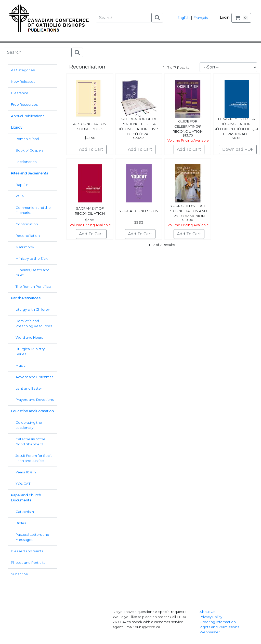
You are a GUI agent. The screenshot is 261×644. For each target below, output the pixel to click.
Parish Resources (26, 298)
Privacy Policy (211, 617)
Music (21, 365)
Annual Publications (28, 116)
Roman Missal (27, 139)
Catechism (25, 512)
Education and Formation (32, 411)
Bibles (21, 523)
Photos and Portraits (28, 563)
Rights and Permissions (219, 627)
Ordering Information (218, 622)
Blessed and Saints (27, 551)
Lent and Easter (29, 388)
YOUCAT (23, 484)
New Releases (23, 81)
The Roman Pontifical (34, 286)
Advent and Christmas (34, 377)
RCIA (20, 196)
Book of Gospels (29, 150)
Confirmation (27, 224)
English (184, 18)
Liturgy (17, 127)
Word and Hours (29, 337)
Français (201, 18)
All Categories (23, 70)
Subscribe (19, 574)
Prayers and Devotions (35, 400)
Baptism (23, 185)
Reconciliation (28, 236)
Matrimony (25, 247)
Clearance (20, 93)
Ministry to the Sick (32, 258)
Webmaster (210, 632)
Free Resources (24, 104)
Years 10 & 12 (26, 472)
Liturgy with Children (33, 309)
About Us (207, 612)
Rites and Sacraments (29, 173)
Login (225, 17)
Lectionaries (26, 162)
